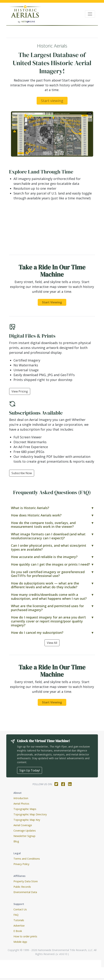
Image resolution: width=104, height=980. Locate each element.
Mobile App (20, 942)
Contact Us (20, 909)
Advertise (19, 926)
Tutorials (19, 920)
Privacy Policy (21, 864)
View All (52, 643)
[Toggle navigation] (90, 14)
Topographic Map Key (27, 820)
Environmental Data (25, 892)
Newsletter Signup (24, 836)
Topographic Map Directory (30, 814)
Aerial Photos (21, 804)
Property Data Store (26, 881)
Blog (16, 841)
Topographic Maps (25, 809)
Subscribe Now (22, 473)
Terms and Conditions (27, 859)
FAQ (16, 915)
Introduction (21, 798)
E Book (18, 931)
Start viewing (52, 101)
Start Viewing (52, 302)
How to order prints (25, 936)
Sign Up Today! (30, 770)
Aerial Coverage (23, 825)
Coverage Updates (25, 831)
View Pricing (20, 391)
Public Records (22, 887)
